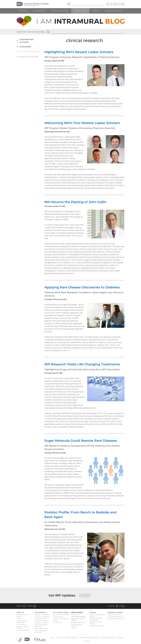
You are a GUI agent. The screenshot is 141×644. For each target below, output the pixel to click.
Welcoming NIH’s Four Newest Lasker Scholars (82, 123)
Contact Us (60, 638)
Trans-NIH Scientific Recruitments (96, 619)
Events (73, 628)
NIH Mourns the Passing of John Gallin (75, 202)
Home (53, 638)
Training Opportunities (115, 617)
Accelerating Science (42, 621)
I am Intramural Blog (78, 617)
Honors (19, 619)
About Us (23, 11)
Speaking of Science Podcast (78, 619)
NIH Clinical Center (60, 11)
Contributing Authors (26, 41)
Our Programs (21, 624)
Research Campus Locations (23, 627)
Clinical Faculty (58, 617)
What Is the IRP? (22, 615)
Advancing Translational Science (61, 619)
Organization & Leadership (22, 622)
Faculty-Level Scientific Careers (97, 615)
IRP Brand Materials (72, 638)
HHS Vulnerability (90, 638)
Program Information (115, 615)
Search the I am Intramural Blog (31, 32)
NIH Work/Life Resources (116, 619)
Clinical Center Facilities (61, 615)
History (19, 617)
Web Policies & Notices (108, 638)
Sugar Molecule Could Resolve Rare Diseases (81, 441)
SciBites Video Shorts (78, 622)
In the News (75, 615)
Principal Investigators (42, 617)
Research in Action (41, 623)
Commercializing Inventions (41, 631)
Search (87, 641)
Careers (96, 11)
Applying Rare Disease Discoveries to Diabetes (82, 287)
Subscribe (85, 595)
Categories (25, 47)
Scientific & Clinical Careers (96, 623)
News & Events (80, 11)
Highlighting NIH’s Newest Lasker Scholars (79, 52)
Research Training (113, 11)
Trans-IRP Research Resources (41, 626)
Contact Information (23, 630)
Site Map (120, 638)
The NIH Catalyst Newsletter (77, 625)
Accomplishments (41, 619)
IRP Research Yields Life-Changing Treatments (82, 364)
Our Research (39, 11)
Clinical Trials (57, 622)
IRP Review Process (41, 628)
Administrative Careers (97, 626)
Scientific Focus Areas (42, 615)
